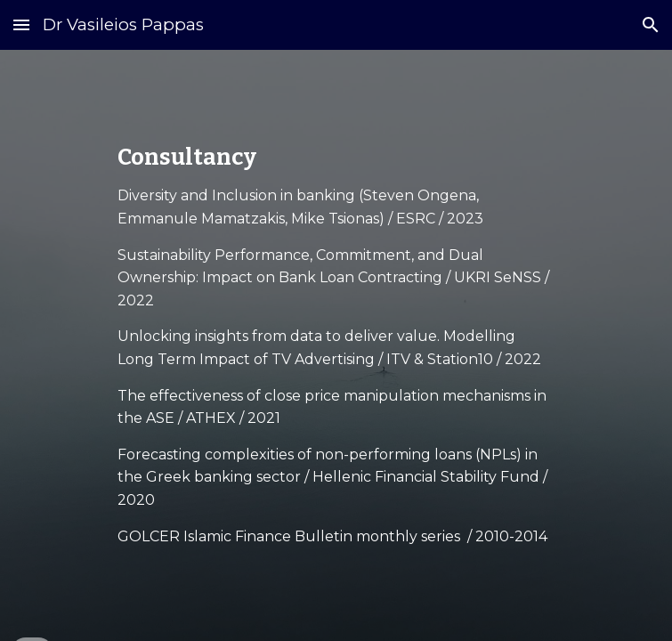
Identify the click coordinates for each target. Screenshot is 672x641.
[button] (21, 24)
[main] (336, 345)
